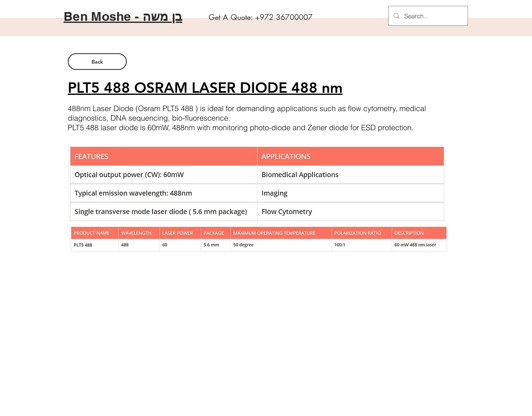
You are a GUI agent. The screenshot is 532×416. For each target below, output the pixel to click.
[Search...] (427, 16)
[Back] (97, 62)
